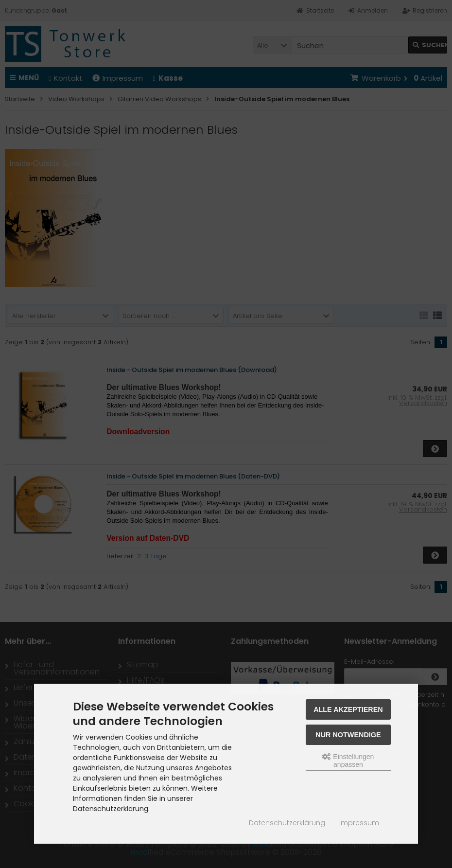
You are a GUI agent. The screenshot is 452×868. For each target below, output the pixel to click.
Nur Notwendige (348, 735)
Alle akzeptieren (348, 709)
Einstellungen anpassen (348, 761)
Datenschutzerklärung (287, 823)
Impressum (359, 823)
